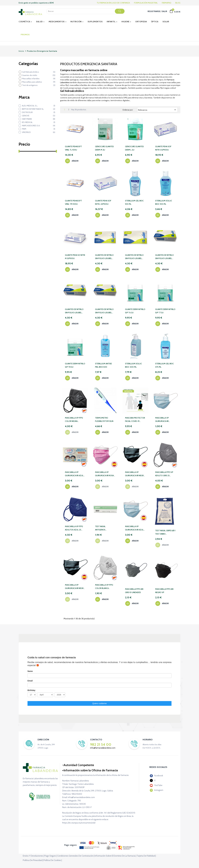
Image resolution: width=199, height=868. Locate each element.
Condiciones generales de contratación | (76, 856)
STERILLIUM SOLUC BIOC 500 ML (133, 365)
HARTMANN (39, 119)
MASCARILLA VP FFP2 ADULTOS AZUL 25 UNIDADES (74, 528)
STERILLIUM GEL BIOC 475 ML (165, 365)
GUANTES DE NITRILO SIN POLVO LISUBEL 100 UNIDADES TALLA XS (74, 311)
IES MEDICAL (39, 122)
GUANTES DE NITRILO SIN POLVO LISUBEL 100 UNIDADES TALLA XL (104, 311)
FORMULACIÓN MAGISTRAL (146, 3)
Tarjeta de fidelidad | (146, 856)
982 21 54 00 (101, 744)
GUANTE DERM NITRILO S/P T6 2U (135, 311)
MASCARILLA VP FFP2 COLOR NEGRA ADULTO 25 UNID (74, 420)
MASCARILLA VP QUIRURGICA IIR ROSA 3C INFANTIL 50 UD (104, 474)
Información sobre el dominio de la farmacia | (115, 856)
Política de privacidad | (33, 860)
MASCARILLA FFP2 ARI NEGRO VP (164, 591)
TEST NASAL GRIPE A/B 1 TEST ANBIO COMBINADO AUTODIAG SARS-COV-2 (165, 532)
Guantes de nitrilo (39, 75)
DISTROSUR (39, 112)
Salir (164, 11)
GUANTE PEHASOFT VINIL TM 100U (73, 202)
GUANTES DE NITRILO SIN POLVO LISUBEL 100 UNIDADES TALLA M (164, 257)
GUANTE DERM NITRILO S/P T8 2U (75, 365)
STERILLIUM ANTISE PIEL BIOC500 (103, 365)
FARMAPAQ (167, 3)
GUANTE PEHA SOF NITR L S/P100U (103, 202)
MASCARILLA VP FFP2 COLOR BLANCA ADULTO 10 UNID (104, 587)
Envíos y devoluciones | (33, 856)
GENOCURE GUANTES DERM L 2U (134, 148)
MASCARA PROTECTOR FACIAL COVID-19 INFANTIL (135, 420)
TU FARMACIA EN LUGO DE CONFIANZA (113, 3)
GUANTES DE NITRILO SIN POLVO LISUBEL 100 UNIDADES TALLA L (135, 257)
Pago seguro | (51, 856)
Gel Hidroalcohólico (39, 72)
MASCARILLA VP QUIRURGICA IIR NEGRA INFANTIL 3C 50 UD (135, 474)
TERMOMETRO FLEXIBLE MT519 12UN (104, 419)
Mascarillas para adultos (39, 82)
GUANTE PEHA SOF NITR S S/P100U (163, 148)
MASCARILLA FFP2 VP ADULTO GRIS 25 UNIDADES (164, 474)
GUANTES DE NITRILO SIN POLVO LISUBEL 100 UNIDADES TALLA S (105, 257)
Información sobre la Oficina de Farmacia (91, 770)
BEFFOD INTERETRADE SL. (39, 109)
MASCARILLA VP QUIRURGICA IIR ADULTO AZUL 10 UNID (165, 420)
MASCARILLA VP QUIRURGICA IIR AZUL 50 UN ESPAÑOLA (134, 528)
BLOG (178, 3)
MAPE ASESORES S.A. (39, 126)
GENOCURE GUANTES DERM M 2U (104, 148)
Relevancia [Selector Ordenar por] (157, 110)
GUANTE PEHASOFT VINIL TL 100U (73, 148)
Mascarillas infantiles (39, 79)
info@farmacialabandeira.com (103, 748)
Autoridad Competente (79, 765)
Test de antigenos (39, 85)
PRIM (39, 129)
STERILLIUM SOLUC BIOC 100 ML (164, 202)
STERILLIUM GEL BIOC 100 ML (134, 202)
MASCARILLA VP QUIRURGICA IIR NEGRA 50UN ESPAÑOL (75, 587)
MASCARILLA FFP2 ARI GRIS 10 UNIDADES (134, 591)
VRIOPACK (39, 132)
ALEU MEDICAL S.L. (39, 106)
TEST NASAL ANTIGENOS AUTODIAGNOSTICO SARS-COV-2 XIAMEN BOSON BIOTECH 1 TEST (104, 528)
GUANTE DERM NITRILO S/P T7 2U (165, 311)
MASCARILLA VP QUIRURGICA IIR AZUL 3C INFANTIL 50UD (74, 474)
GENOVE (39, 116)
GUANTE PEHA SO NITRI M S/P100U (75, 257)
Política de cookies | (53, 860)
